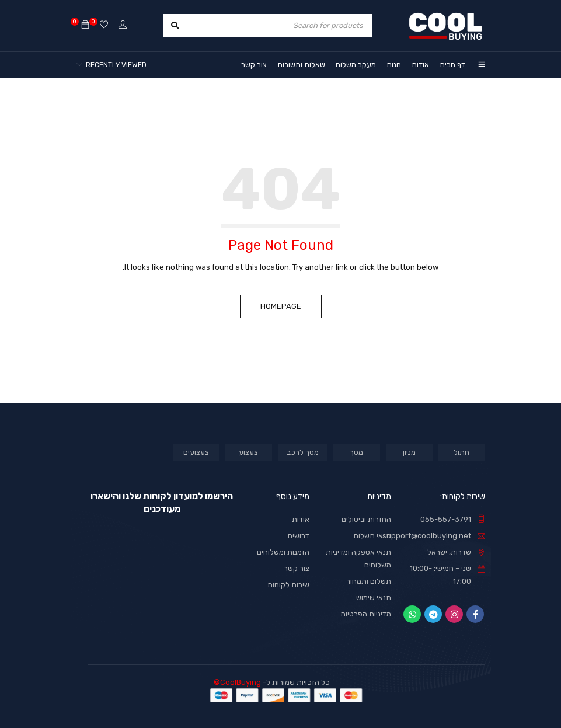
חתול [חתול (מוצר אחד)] (461, 452)
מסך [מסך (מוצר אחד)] (356, 452)
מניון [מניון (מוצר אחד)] (409, 452)
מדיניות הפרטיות (366, 614)
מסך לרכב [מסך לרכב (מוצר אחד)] (303, 452)
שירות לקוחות (288, 585)
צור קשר (297, 568)
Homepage (281, 306)
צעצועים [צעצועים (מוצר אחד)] (196, 452)
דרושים (299, 536)
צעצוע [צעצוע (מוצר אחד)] (248, 452)
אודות (301, 519)
